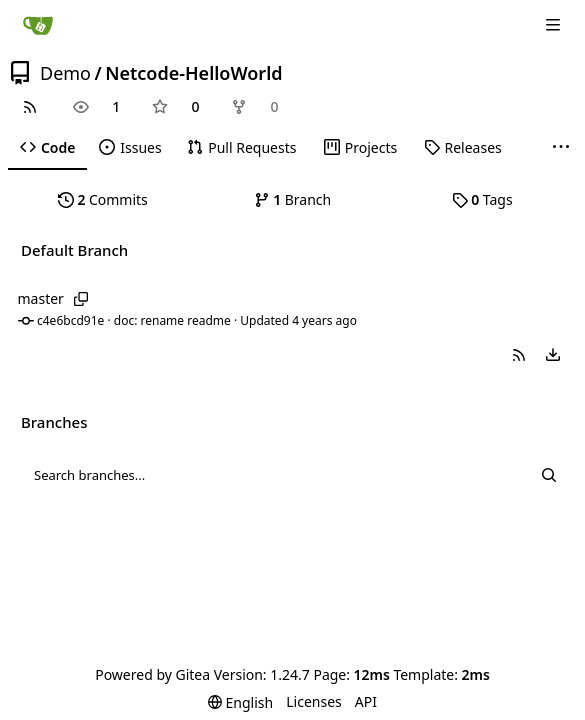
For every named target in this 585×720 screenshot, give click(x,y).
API (366, 701)
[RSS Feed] (30, 107)
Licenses (314, 701)
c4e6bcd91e (70, 320)
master (41, 298)
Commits (103, 199)
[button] (519, 355)
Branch (293, 199)
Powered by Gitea (152, 674)
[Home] (38, 25)
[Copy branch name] (81, 299)
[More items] (561, 148)
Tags (482, 199)
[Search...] (548, 475)
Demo (65, 73)
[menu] (553, 355)
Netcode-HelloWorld (193, 73)
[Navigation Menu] (555, 24)
